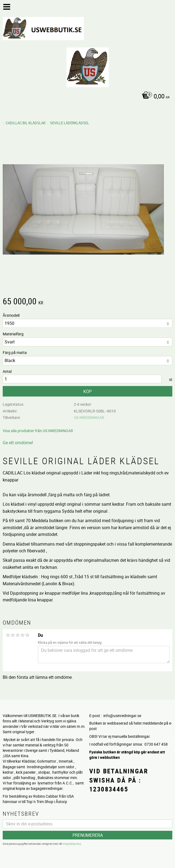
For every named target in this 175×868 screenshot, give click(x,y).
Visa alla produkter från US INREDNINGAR (38, 431)
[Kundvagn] (86, 97)
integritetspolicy (72, 844)
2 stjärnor (13, 635)
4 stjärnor (22, 635)
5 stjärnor (27, 635)
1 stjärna (8, 635)
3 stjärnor (18, 635)
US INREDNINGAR (89, 417)
